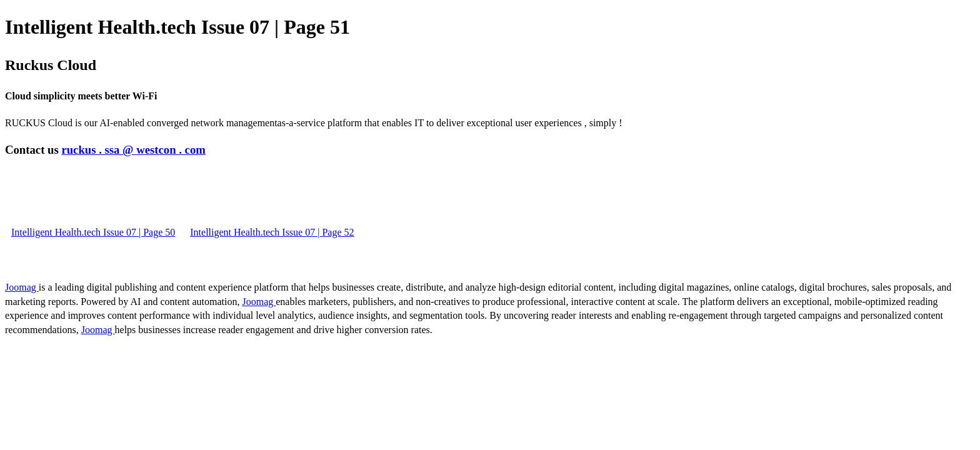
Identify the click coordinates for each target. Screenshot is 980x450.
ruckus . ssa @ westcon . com (133, 150)
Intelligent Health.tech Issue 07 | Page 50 (93, 232)
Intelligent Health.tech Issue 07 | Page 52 (272, 232)
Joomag (22, 287)
